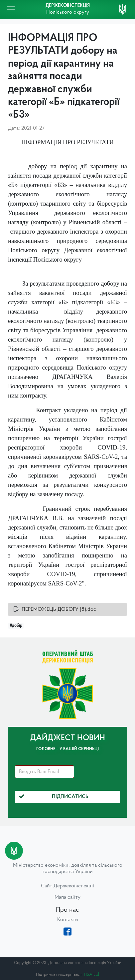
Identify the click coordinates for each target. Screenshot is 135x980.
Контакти (68, 920)
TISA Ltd (91, 975)
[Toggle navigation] (11, 9)
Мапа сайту (67, 897)
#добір (16, 626)
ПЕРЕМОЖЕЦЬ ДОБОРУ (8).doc (59, 609)
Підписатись (54, 797)
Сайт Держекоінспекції (67, 886)
